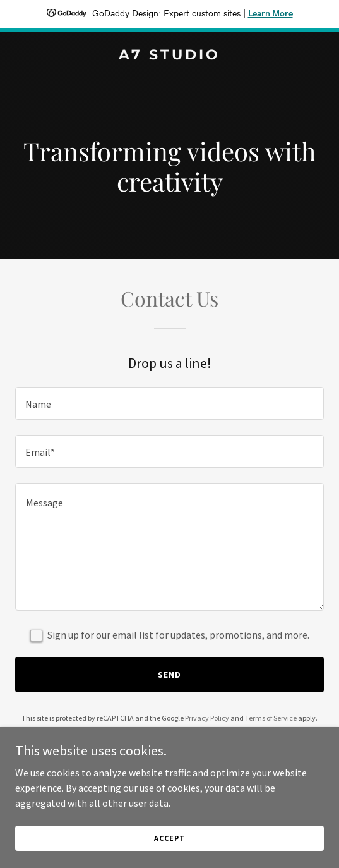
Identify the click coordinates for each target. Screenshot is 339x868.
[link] (169, 56)
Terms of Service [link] (271, 718)
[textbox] (169, 403)
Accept (169, 838)
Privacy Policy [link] (207, 718)
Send (169, 675)
